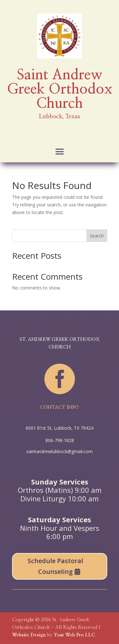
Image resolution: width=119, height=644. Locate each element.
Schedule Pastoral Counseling (55, 566)
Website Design (29, 635)
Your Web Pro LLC (74, 635)
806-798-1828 (60, 440)
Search (97, 236)
